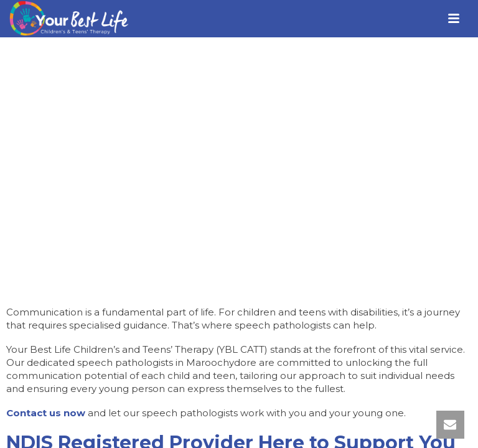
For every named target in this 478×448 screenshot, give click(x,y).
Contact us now (46, 413)
